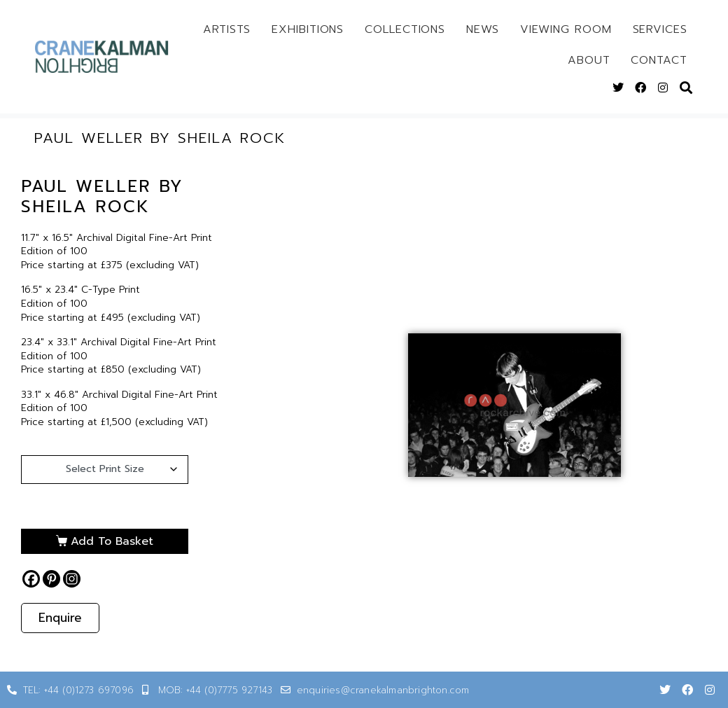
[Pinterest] (51, 579)
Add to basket (112, 541)
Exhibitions (308, 29)
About (589, 60)
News (483, 29)
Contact (659, 60)
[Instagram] (72, 579)
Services (660, 29)
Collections (405, 29)
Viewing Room (566, 29)
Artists (227, 29)
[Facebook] (31, 579)
